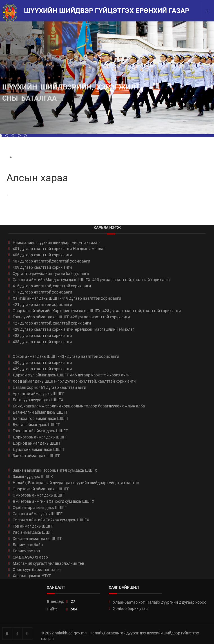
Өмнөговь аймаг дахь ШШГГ (39, 495)
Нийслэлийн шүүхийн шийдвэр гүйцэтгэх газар (56, 242)
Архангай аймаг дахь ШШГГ (39, 394)
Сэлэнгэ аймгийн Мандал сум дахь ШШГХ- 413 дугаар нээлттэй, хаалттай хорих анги (92, 280)
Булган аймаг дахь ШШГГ (36, 425)
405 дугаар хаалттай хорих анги (42, 255)
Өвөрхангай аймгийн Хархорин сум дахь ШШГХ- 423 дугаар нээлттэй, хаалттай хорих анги (97, 311)
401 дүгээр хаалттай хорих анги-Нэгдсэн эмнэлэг (59, 249)
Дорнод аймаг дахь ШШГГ (37, 443)
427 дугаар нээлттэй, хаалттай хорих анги (52, 323)
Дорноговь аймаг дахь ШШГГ (40, 437)
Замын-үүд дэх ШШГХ (33, 477)
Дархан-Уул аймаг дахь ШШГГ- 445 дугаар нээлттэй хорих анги (71, 375)
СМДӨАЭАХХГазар (30, 557)
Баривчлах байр (28, 545)
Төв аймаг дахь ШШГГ (33, 526)
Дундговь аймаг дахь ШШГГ (39, 449)
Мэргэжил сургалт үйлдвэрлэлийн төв (48, 563)
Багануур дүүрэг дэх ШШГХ (38, 400)
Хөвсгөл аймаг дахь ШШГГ (37, 539)
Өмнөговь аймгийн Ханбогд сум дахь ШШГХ (53, 501)
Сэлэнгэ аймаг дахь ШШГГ (38, 514)
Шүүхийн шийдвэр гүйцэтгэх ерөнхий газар (107, 11)
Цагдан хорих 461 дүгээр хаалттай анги (49, 387)
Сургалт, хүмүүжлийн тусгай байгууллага (51, 274)
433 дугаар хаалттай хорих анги (42, 336)
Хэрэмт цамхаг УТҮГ (32, 576)
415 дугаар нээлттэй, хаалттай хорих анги (52, 286)
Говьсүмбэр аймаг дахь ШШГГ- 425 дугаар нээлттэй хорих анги (71, 317)
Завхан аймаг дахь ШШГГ (36, 456)
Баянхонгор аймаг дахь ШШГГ (41, 418)
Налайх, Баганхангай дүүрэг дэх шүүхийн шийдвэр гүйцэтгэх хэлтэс (76, 483)
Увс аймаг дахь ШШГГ (33, 532)
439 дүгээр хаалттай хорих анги (42, 363)
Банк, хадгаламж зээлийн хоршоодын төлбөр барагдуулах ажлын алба (79, 406)
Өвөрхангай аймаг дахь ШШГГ (41, 489)
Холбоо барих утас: (131, 608)
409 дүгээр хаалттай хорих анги (42, 267)
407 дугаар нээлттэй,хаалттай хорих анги (51, 261)
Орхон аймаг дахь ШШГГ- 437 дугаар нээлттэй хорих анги (66, 356)
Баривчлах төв (26, 551)
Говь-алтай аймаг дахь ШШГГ (40, 431)
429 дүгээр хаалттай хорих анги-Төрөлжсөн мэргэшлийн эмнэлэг (73, 329)
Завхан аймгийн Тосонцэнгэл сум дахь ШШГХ (55, 470)
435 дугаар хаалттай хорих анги (42, 342)
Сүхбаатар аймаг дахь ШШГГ (40, 508)
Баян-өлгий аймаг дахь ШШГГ (40, 412)
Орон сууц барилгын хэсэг (37, 570)
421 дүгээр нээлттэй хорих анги (42, 305)
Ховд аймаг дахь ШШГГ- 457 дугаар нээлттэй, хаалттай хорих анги (74, 381)
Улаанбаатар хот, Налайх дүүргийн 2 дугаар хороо (160, 602)
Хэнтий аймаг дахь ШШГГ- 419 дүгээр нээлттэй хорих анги (67, 298)
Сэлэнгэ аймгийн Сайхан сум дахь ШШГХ (51, 520)
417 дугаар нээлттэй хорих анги (42, 292)
